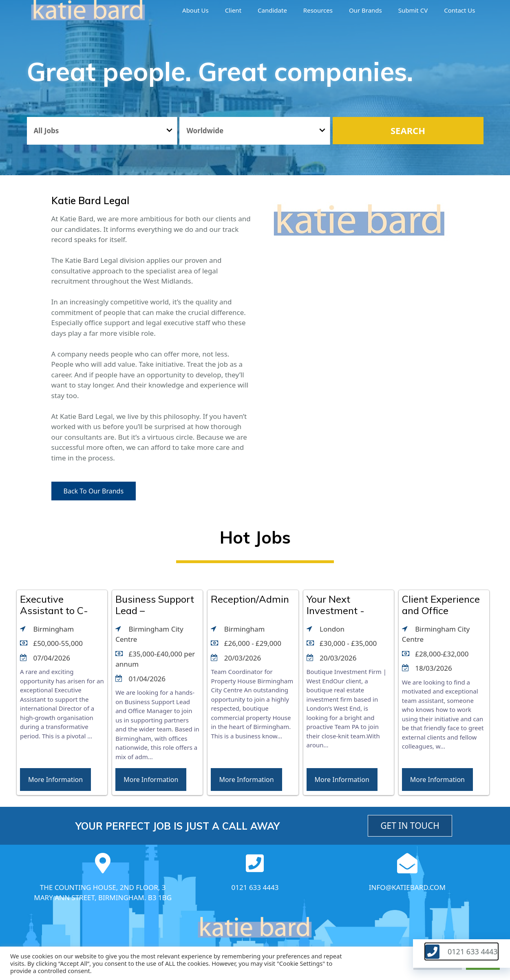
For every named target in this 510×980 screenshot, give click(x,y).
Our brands (365, 10)
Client (233, 10)
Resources (318, 10)
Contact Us (459, 10)
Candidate (272, 10)
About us (195, 10)
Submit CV (413, 10)
